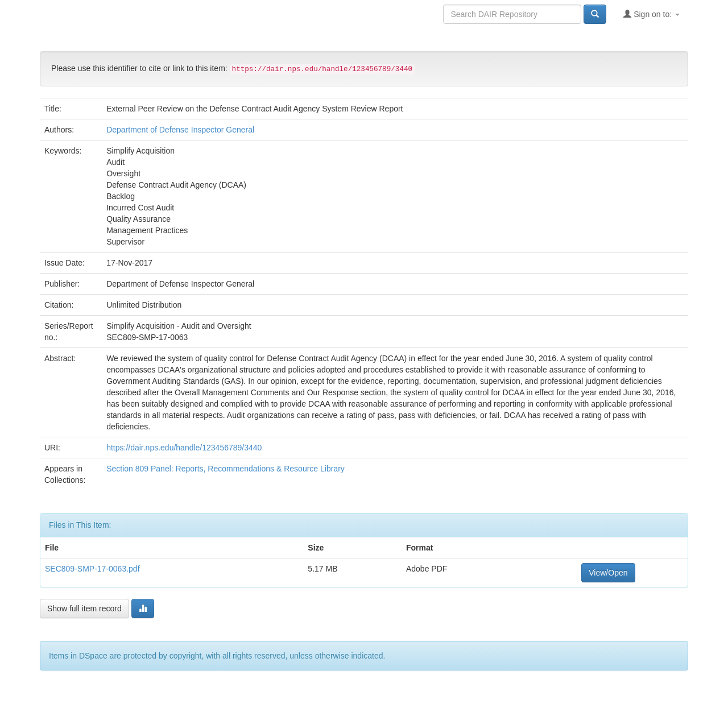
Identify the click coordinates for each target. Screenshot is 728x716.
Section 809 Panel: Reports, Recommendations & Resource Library (226, 469)
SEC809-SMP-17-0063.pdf (92, 569)
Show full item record (84, 609)
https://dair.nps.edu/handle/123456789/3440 (184, 448)
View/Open (608, 573)
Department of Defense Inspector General (180, 130)
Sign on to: (652, 14)
